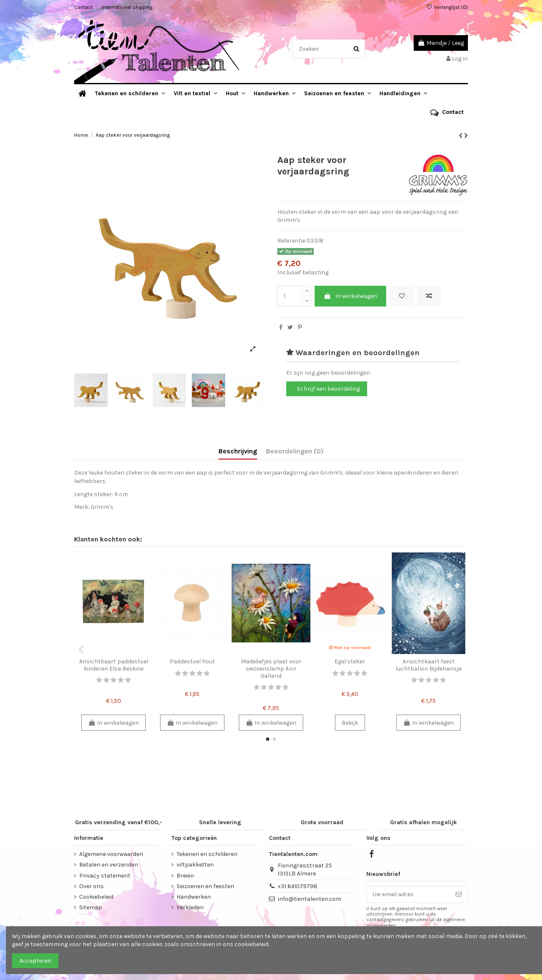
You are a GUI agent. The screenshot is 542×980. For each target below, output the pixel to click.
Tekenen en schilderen (207, 854)
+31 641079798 (297, 886)
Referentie (291, 241)
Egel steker (350, 661)
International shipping (127, 7)
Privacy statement (105, 876)
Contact (84, 7)
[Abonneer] (459, 894)
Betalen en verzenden (109, 865)
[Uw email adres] (408, 894)
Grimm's (102, 507)
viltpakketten (195, 865)
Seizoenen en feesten (205, 886)
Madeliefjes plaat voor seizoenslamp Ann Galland (271, 669)
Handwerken (194, 897)
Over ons (91, 886)
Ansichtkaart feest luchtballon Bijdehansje (429, 665)
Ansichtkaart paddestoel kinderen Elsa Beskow (114, 665)
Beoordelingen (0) (295, 451)
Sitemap (91, 907)
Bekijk (350, 723)
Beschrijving (238, 451)
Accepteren (35, 961)
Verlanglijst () (447, 7)
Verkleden (190, 907)
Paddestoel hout (192, 661)
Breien (185, 876)
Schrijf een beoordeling (328, 389)
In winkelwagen (350, 296)
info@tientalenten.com (310, 899)
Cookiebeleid (96, 897)
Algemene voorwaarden (111, 854)
